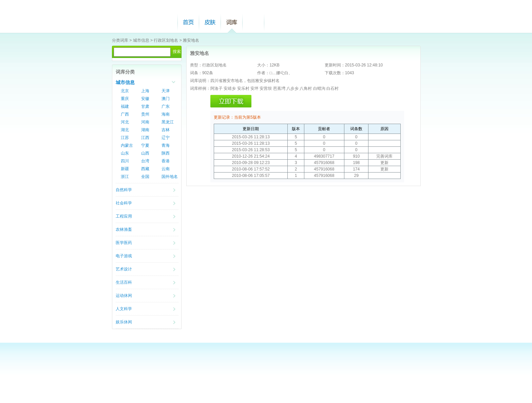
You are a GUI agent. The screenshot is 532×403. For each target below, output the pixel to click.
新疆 (125, 169)
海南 (166, 114)
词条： (196, 73)
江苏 (125, 138)
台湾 (145, 161)
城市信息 (141, 40)
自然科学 (124, 190)
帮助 (253, 22)
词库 (232, 22)
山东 (125, 153)
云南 (166, 169)
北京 (125, 91)
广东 (166, 106)
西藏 (145, 169)
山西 (145, 153)
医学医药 (124, 243)
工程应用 (124, 216)
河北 (125, 122)
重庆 (125, 99)
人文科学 (124, 309)
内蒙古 (127, 145)
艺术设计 (124, 269)
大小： (263, 65)
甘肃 (145, 106)
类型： (196, 65)
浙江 (125, 177)
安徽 (145, 99)
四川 (125, 161)
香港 (166, 161)
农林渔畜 (124, 229)
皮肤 (210, 22)
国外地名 (170, 177)
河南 (145, 122)
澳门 (166, 99)
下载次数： (335, 73)
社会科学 (124, 203)
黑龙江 (168, 122)
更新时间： (335, 65)
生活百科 (124, 282)
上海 (145, 91)
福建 (125, 106)
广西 (125, 114)
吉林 (166, 130)
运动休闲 (124, 296)
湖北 (125, 130)
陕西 (166, 153)
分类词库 (120, 40)
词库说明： (200, 81)
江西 (145, 138)
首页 (188, 22)
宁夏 (145, 145)
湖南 (145, 130)
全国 (145, 177)
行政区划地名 (166, 40)
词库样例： (200, 88)
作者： (263, 73)
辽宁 (166, 138)
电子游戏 (124, 256)
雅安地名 (191, 40)
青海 (166, 145)
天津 (166, 91)
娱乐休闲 (124, 322)
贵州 (145, 114)
